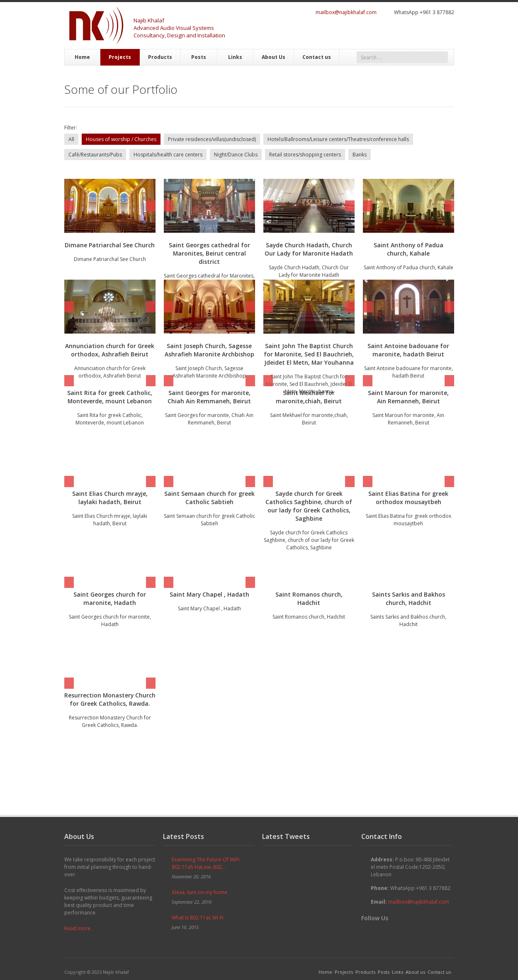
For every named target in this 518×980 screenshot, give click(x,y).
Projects (120, 57)
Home (82, 57)
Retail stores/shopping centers (305, 155)
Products (160, 57)
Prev (69, 206)
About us (415, 972)
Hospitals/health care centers (168, 155)
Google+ (412, 32)
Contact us (317, 57)
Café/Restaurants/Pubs (95, 155)
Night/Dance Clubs (236, 155)
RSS (449, 32)
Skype (437, 32)
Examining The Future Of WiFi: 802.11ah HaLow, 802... (206, 863)
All (71, 139)
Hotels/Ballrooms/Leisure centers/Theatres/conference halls (338, 139)
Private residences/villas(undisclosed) (212, 139)
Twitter (387, 32)
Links (235, 57)
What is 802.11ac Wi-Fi (198, 918)
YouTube (424, 32)
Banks (360, 155)
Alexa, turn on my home (199, 892)
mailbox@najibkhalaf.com (346, 12)
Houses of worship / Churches (121, 139)
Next (151, 206)
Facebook (399, 32)
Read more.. (79, 928)
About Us (274, 57)
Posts (199, 57)
